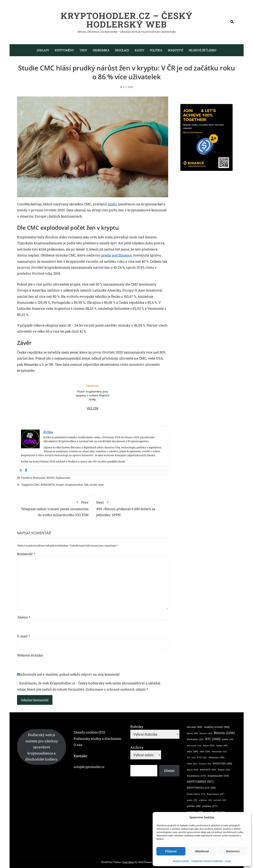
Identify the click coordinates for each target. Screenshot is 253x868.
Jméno (24, 617)
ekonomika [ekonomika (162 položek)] (219, 752)
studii (112, 204)
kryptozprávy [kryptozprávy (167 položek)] (216, 794)
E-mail (24, 636)
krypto (60, 485)
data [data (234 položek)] (205, 751)
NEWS (50, 478)
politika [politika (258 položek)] (194, 806)
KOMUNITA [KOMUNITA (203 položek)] (208, 770)
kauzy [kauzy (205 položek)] (193, 770)
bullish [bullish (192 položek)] (228, 739)
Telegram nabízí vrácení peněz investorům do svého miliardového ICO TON (55, 508)
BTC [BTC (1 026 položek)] (213, 739)
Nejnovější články (203, 50)
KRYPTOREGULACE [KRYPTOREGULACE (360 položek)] (201, 788)
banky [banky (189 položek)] (192, 733)
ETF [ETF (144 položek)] (191, 758)
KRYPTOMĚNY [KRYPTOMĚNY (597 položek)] (200, 782)
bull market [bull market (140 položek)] (194, 746)
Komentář (26, 554)
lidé (86, 485)
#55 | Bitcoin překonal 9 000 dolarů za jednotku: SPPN (130, 508)
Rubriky (137, 727)
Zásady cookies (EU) (89, 732)
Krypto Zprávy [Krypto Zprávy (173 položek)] (196, 794)
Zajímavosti (63, 478)
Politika (156, 50)
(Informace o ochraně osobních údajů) (116, 689)
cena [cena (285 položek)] (193, 751)
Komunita (39, 478)
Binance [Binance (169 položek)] (206, 733)
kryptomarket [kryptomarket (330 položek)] (218, 776)
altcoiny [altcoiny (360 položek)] (195, 727)
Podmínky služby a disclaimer (98, 739)
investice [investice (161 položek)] (205, 764)
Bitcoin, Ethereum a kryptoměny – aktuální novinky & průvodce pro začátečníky (127, 32)
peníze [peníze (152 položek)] (192, 800)
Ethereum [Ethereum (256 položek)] (217, 758)
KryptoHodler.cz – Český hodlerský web (127, 20)
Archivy (137, 747)
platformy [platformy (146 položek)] (205, 800)
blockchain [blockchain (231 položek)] (195, 739)
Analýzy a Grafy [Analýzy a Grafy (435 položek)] (217, 727)
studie (93, 485)
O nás (228, 861)
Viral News (128, 862)
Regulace (122, 50)
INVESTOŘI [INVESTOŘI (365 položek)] (222, 764)
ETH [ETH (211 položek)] (202, 757)
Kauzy (139, 50)
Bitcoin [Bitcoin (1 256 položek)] (224, 733)
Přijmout (171, 851)
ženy (101, 485)
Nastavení (233, 851)
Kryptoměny (64, 50)
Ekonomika (101, 50)
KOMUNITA (48, 485)
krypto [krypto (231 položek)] (224, 770)
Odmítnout (202, 851)
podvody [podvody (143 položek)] (220, 800)
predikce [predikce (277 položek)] (210, 806)
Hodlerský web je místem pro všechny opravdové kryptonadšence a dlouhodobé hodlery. (41, 747)
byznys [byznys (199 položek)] (222, 746)
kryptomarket (74, 485)
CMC (37, 485)
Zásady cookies (181, 861)
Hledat (169, 771)
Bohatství (175, 50)
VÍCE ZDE (93, 408)
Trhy (83, 50)
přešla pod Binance (116, 255)
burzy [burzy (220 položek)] (209, 745)
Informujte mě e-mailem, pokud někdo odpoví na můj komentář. (69, 674)
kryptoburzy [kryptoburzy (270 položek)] (196, 776)
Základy (43, 50)
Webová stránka (30, 655)
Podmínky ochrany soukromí (207, 861)
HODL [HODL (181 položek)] (192, 764)
